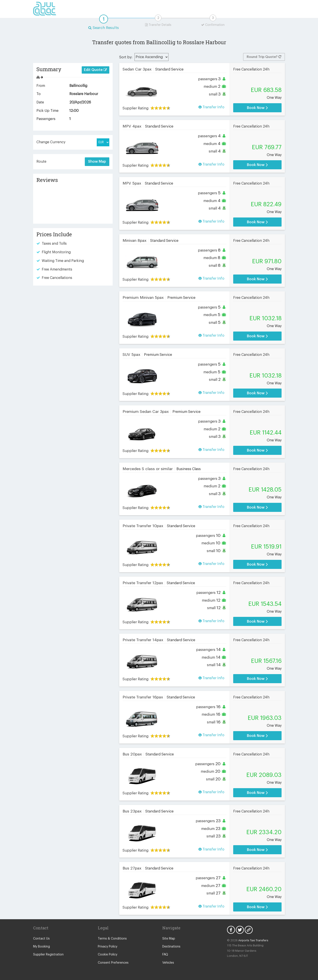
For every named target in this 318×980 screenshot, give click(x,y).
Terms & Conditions (112, 939)
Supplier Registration (48, 955)
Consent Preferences (113, 963)
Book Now (257, 108)
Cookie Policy (108, 955)
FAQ (165, 955)
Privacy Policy (108, 947)
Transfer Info (211, 107)
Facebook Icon (231, 930)
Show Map (97, 162)
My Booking (42, 947)
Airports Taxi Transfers (253, 940)
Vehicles (168, 963)
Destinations (171, 947)
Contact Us (41, 939)
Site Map (169, 939)
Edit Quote (96, 70)
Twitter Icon (240, 930)
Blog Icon (249, 930)
